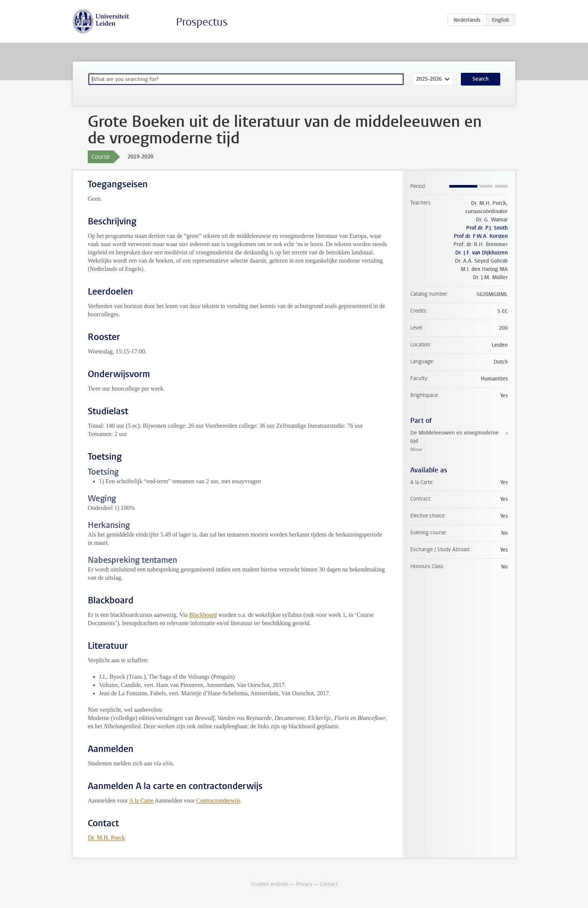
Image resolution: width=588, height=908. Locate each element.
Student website (269, 884)
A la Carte (141, 801)
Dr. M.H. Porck (106, 838)
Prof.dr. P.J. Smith (487, 228)
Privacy (304, 884)
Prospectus (202, 22)
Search (481, 79)
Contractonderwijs (218, 801)
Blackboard (203, 615)
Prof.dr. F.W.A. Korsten (481, 236)
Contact (329, 884)
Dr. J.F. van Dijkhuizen (481, 253)
